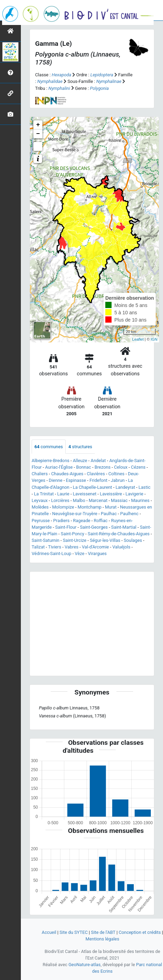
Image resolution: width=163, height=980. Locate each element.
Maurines (140, 500)
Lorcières (60, 500)
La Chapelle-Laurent (93, 487)
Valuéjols (121, 547)
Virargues (97, 553)
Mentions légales (102, 939)
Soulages (133, 540)
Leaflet (138, 339)
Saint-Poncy (73, 534)
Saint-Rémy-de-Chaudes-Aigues (119, 534)
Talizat (38, 547)
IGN (154, 339)
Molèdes (40, 507)
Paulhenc (129, 514)
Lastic (144, 487)
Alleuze (80, 461)
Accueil (49, 932)
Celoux (121, 467)
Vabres (72, 547)
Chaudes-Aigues (67, 474)
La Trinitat (44, 494)
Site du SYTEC (74, 932)
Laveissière (111, 494)
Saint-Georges (94, 527)
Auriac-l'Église (59, 467)
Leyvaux (40, 500)
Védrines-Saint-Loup (51, 553)
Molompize (63, 507)
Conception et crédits (140, 932)
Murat (111, 507)
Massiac (119, 500)
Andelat (98, 461)
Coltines (117, 474)
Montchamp (89, 507)
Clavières (96, 474)
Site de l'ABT (103, 932)
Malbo (79, 500)
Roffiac (101, 521)
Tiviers (55, 547)
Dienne (55, 480)
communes (49, 447)
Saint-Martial (124, 527)
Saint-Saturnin (46, 540)
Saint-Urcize (75, 540)
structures (80, 447)
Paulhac (109, 514)
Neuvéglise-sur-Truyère (75, 514)
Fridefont (99, 480)
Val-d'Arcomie (95, 547)
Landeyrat (125, 487)
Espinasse (76, 480)
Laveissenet (85, 494)
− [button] (38, 134)
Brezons (103, 467)
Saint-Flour (66, 527)
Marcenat (98, 500)
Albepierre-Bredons (51, 461)
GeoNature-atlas (85, 965)
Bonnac (84, 467)
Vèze (80, 553)
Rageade (82, 521)
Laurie (63, 494)
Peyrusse (41, 521)
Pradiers (61, 521)
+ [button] (38, 125)
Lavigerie (134, 494)
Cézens (138, 467)
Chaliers (40, 474)
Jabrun (118, 480)
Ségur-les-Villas (105, 540)
